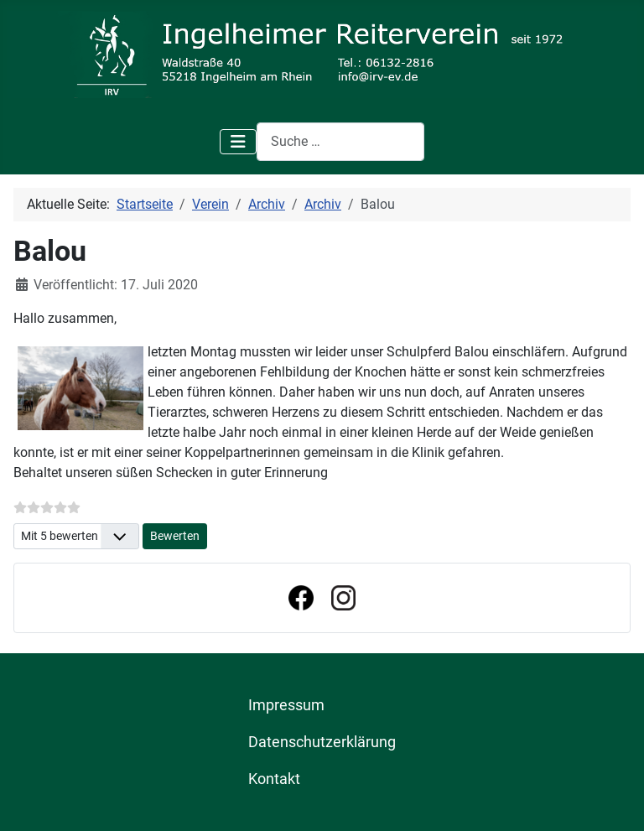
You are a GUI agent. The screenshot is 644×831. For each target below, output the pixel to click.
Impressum (286, 705)
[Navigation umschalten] (238, 142)
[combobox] (340, 141)
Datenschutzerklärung (322, 742)
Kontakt (274, 779)
